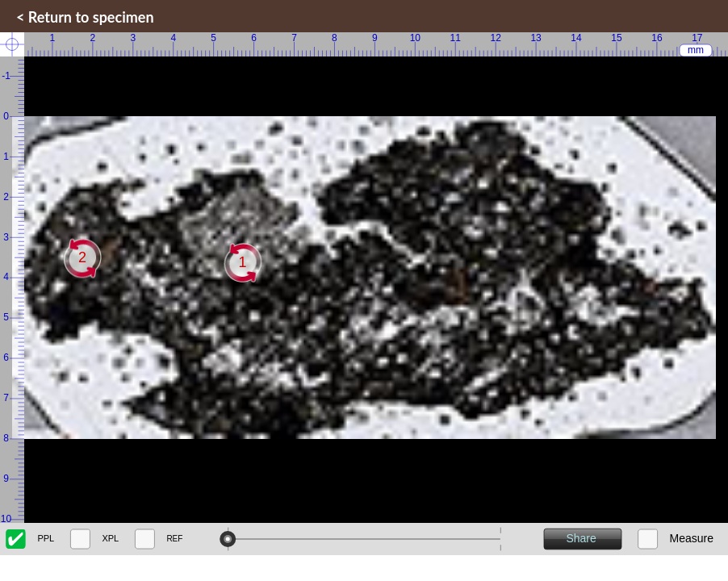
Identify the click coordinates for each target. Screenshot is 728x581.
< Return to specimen (85, 17)
